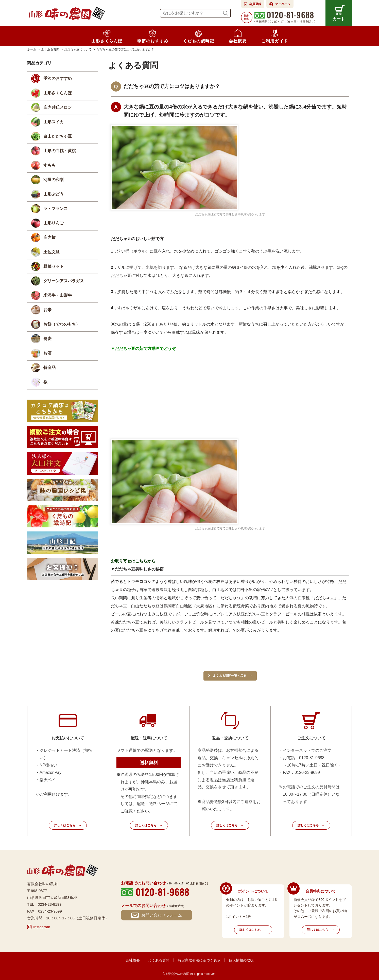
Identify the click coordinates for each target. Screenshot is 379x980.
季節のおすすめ (58, 78)
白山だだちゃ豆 (58, 136)
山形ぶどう (54, 194)
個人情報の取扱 (241, 960)
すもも (49, 165)
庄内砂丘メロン (58, 107)
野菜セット (54, 266)
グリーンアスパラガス (64, 281)
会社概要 (133, 960)
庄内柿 (49, 237)
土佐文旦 (51, 252)
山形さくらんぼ (58, 93)
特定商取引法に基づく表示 (199, 960)
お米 (47, 310)
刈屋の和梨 (54, 180)
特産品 (49, 368)
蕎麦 (47, 339)
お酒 (47, 353)
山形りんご (54, 223)
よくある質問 (159, 960)
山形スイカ (54, 122)
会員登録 (255, 4)
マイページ (283, 4)
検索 (226, 13)
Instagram (42, 927)
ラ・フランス (56, 209)
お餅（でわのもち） (62, 324)
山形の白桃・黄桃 (60, 151)
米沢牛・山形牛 (58, 295)
